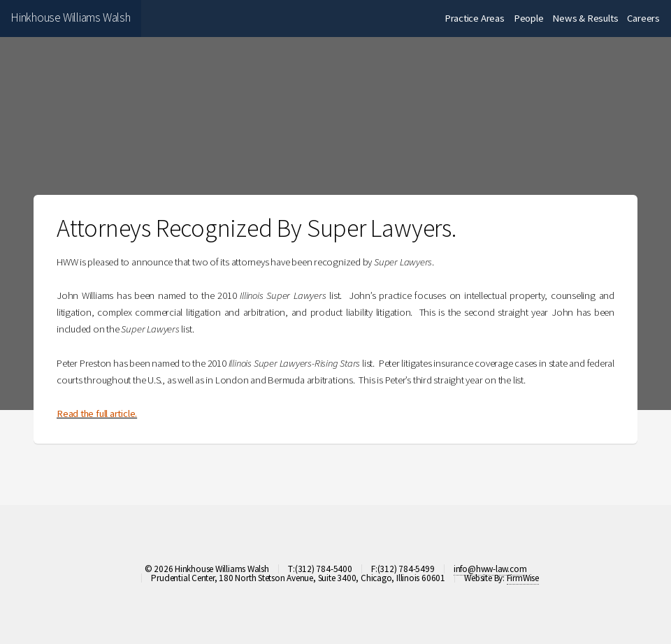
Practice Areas (475, 18)
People (529, 18)
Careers (643, 18)
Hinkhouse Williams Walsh (71, 17)
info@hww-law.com (490, 569)
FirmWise (523, 578)
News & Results (585, 18)
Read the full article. (97, 414)
